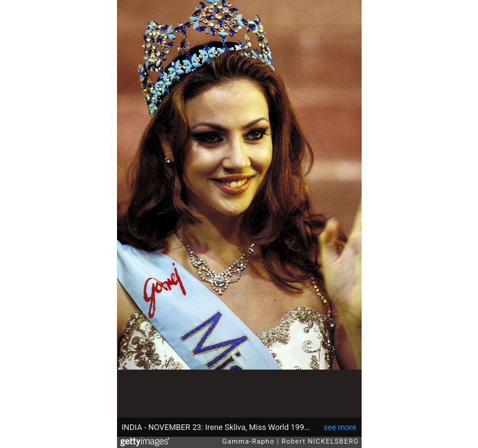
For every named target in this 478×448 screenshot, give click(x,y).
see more (340, 427)
